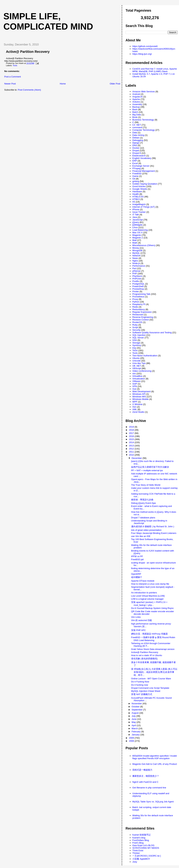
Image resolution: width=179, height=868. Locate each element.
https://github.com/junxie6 (145, 46)
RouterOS (137, 322)
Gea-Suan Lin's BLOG (143, 845)
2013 (132, 446)
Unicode (136, 361)
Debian (136, 138)
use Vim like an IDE (141, 536)
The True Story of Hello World (146, 485)
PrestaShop (138, 289)
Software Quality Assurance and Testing (152, 332)
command (137, 127)
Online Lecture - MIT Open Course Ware (151, 679)
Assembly (137, 104)
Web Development (142, 391)
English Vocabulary (142, 158)
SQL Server (138, 338)
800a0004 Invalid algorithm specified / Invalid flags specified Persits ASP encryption (154, 757)
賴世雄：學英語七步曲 (142, 500)
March (135, 728)
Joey (135, 862)
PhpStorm (137, 276)
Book (135, 117)
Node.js (136, 263)
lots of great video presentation (146, 530)
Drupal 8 (137, 153)
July (134, 716)
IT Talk (136, 215)
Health (136, 194)
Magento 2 (138, 238)
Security (136, 330)
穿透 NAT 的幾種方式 (142, 694)
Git (134, 179)
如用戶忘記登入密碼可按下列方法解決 (150, 467)
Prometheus (138, 297)
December (137, 458)
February (136, 732)
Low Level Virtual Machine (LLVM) (148, 596)
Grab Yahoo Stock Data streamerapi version (153, 649)
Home (63, 84)
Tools (15, 65)
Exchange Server (141, 166)
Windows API (139, 394)
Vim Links (136, 617)
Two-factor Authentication (145, 356)
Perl (134, 268)
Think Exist (138, 850)
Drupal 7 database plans (143, 518)
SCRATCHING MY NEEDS (146, 848)
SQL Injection (139, 335)
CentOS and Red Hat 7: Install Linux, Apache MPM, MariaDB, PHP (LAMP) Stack (155, 70)
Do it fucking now (140, 685)
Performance (139, 266)
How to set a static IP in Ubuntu (147, 655)
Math (135, 243)
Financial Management (144, 171)
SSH (135, 340)
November (137, 704)
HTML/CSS (138, 197)
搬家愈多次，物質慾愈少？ (146, 776)
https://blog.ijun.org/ (142, 54)
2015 (132, 439)
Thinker (136, 853)
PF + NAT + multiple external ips (147, 470)
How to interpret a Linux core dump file (150, 584)
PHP (135, 274)
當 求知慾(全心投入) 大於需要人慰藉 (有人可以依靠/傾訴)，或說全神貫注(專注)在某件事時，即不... (154, 672)
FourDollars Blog (141, 840)
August (135, 713)
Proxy (135, 299)
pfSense (136, 271)
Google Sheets (140, 189)
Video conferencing (142, 371)
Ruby (135, 325)
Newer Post (10, 84)
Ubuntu (136, 358)
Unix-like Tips (139, 363)
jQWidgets (137, 225)
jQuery (136, 222)
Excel (135, 163)
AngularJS (137, 97)
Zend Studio (138, 412)
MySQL (136, 253)
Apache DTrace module (143, 581)
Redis (135, 307)
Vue (134, 389)
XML (135, 409)
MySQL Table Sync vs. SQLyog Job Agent (153, 802)
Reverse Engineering (143, 317)
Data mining (138, 135)
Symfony (137, 345)
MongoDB (137, 250)
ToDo (135, 350)
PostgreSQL (138, 284)
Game (135, 176)
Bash (135, 109)
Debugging (138, 140)
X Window (137, 404)
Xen (134, 407)
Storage (136, 343)
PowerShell (138, 286)
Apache (136, 99)
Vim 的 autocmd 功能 (142, 620)
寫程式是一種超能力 (142, 770)
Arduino (136, 102)
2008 (132, 741)
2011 (132, 452)
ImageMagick (139, 204)
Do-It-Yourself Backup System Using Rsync (153, 608)
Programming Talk (141, 294)
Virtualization (139, 379)
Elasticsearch (139, 156)
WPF (135, 402)
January (136, 735)
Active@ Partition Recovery (28, 52)
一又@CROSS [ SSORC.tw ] (147, 856)
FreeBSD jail (137, 559)
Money (136, 248)
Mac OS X (137, 233)
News (135, 258)
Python (136, 302)
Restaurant (138, 315)
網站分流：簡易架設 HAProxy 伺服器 (150, 634)
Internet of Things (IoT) (144, 207)
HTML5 (136, 199)
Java (135, 217)
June (134, 719)
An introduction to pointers (144, 593)
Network (136, 256)
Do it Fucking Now (140, 682)
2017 (132, 433)
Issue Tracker (139, 212)
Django (136, 143)
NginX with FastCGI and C (145, 782)
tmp (134, 348)
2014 (132, 442)
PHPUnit (137, 279)
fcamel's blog (139, 838)
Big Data (137, 115)
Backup (136, 107)
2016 (132, 436)
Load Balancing (140, 230)
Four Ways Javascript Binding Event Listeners (154, 533)
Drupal (136, 150)
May (134, 722)
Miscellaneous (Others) (144, 245)
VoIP (135, 384)
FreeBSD (137, 174)
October (136, 707)
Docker (136, 148)
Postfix (136, 281)
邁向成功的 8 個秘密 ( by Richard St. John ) (153, 526)
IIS (134, 202)
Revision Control (140, 320)
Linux (135, 227)
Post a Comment (13, 77)
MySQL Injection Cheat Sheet (146, 691)
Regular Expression (142, 312)
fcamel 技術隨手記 (142, 835)
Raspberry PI (139, 304)
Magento (137, 235)
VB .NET (137, 366)
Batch (135, 112)
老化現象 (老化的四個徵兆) (144, 659)
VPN (135, 386)
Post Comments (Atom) (29, 90)
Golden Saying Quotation (145, 184)
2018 (132, 430)
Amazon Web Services (144, 92)
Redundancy (139, 309)
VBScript (137, 368)
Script (135, 327)
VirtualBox (137, 376)
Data (135, 133)
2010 (132, 455)
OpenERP (136, 574)
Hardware (137, 191)
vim (134, 374)
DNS (135, 145)
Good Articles (139, 186)
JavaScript (138, 220)
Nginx (135, 261)
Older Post (115, 84)
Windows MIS (139, 397)
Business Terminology (143, 120)
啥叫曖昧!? (137, 577)
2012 (132, 449)
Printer (136, 291)
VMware (136, 381)
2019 (132, 427)
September (137, 710)
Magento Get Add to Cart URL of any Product (155, 764)
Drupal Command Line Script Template (150, 688)
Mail (134, 240)
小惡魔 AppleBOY (141, 859)
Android (136, 94)
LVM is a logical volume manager (147, 599)
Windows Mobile (140, 399)
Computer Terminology (144, 130)
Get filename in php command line (149, 788)
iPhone (136, 209)
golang (136, 181)
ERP (135, 161)
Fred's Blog (138, 843)
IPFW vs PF (137, 556)
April (134, 725)
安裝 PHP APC (139, 630)
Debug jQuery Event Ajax (144, 503)
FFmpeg (136, 168)
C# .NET (137, 125)
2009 (132, 738)
